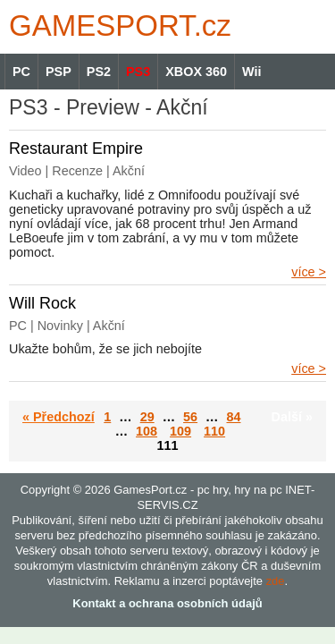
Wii (251, 72)
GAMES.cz (116, 25)
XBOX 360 (196, 72)
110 (214, 431)
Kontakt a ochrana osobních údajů (167, 603)
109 (180, 431)
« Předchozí (59, 417)
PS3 (138, 72)
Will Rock (42, 303)
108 (147, 431)
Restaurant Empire (76, 148)
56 (190, 417)
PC (21, 72)
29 (147, 417)
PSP (59, 72)
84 (233, 417)
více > (309, 272)
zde (276, 581)
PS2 (99, 72)
